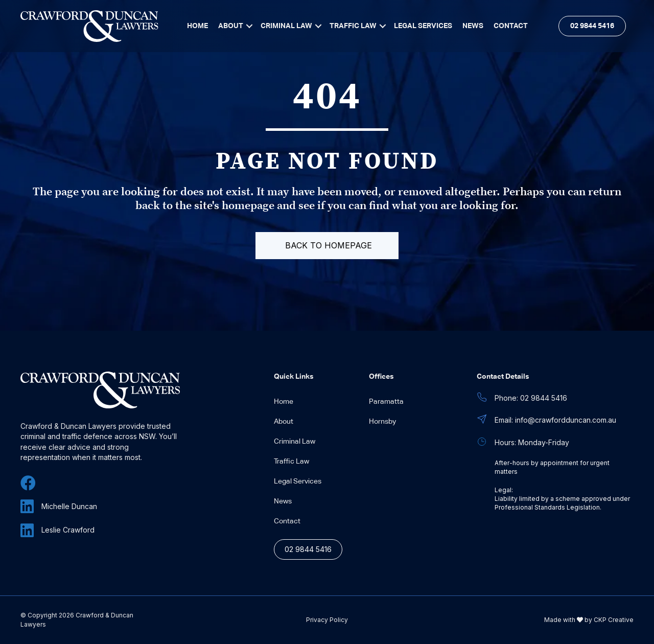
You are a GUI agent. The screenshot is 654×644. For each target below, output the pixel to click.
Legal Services (298, 481)
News (283, 501)
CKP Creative (614, 620)
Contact (287, 521)
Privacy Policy (327, 620)
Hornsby (382, 422)
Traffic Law (291, 462)
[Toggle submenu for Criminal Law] (318, 26)
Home (284, 402)
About (284, 422)
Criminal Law (295, 442)
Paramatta (386, 402)
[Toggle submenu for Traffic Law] (383, 26)
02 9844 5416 (308, 549)
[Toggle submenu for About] (249, 26)
